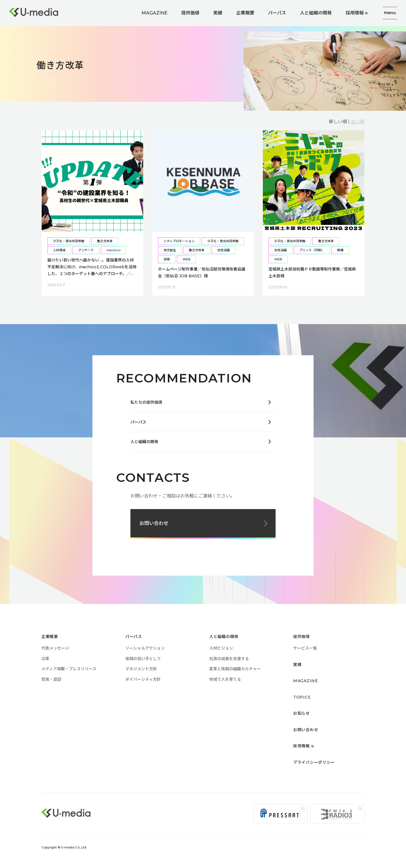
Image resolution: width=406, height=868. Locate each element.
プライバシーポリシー (314, 762)
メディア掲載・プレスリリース (69, 669)
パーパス (277, 13)
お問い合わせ (154, 523)
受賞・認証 (51, 679)
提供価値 (190, 13)
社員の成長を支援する (229, 659)
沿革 (45, 659)
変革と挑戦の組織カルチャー (235, 669)
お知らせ (302, 713)
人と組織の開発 (316, 13)
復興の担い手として (143, 659)
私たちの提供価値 (146, 402)
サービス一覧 (305, 648)
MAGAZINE (155, 13)
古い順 (358, 122)
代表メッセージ (55, 648)
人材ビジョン (221, 648)
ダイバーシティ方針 (143, 679)
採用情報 (355, 13)
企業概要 (245, 13)
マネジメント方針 (141, 669)
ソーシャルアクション (145, 648)
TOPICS (302, 697)
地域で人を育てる (225, 679)
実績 (218, 13)
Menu (390, 13)
